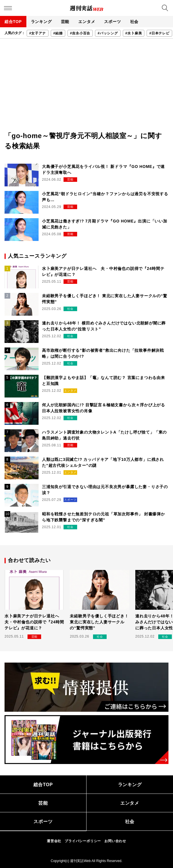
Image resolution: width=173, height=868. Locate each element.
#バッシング (108, 33)
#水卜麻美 (134, 33)
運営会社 (54, 841)
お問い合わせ (115, 841)
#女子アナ (38, 33)
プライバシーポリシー (83, 841)
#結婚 (58, 33)
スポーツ (112, 22)
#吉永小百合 (80, 33)
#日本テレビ (159, 33)
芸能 (65, 22)
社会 (134, 22)
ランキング (41, 22)
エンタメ (87, 22)
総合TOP (13, 22)
